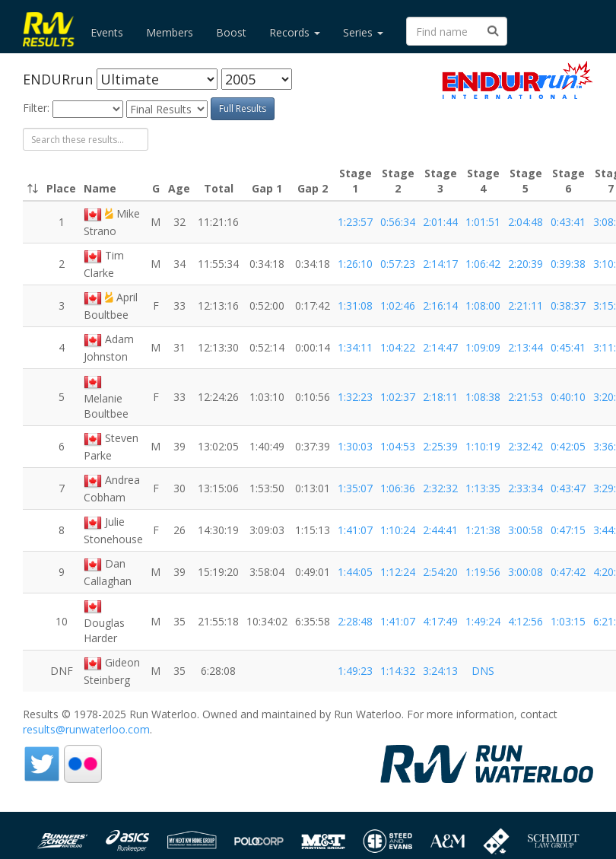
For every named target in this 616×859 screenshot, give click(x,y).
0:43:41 (568, 222)
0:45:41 (568, 347)
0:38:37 (568, 305)
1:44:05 (355, 572)
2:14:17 (440, 264)
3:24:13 (440, 671)
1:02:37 (398, 397)
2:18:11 (440, 397)
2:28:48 (355, 621)
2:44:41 (440, 530)
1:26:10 (355, 264)
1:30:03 (355, 446)
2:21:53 (526, 397)
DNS (483, 671)
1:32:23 (355, 397)
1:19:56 (483, 572)
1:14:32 (398, 671)
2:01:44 (440, 222)
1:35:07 (355, 488)
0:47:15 (568, 530)
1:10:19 (483, 446)
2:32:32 (440, 488)
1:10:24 (398, 530)
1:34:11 (355, 347)
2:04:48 (526, 222)
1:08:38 (483, 397)
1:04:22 (398, 347)
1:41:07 (355, 530)
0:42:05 (568, 446)
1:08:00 (483, 305)
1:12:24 (398, 572)
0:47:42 (568, 572)
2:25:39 (440, 446)
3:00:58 (526, 530)
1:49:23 (355, 671)
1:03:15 (568, 621)
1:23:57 (355, 222)
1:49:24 (483, 621)
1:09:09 (483, 347)
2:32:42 (526, 446)
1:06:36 (398, 488)
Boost (231, 32)
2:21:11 (526, 305)
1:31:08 (355, 305)
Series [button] (363, 32)
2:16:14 (440, 305)
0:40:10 (568, 397)
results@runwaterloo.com (86, 729)
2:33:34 (526, 488)
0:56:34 (398, 222)
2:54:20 (440, 572)
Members (170, 32)
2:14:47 (440, 347)
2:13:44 (526, 347)
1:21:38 (483, 530)
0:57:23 (398, 264)
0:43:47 (568, 488)
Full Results (243, 108)
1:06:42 (483, 264)
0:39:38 (568, 264)
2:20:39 (526, 264)
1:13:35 (483, 488)
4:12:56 (526, 621)
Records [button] (295, 32)
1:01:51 (483, 222)
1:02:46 (398, 305)
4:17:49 (440, 621)
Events (107, 32)
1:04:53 (398, 446)
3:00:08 (526, 572)
